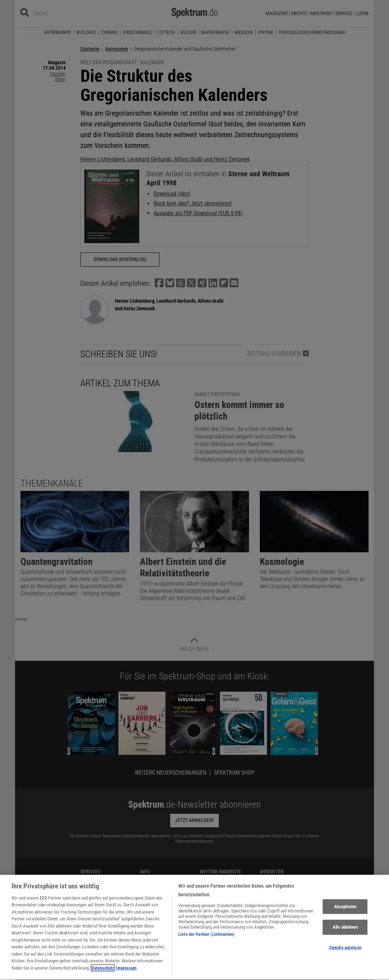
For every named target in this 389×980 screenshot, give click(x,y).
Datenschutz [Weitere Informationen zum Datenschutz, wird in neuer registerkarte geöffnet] (103, 972)
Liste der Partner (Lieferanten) (206, 938)
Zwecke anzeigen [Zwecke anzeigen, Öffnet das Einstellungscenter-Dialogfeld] (345, 951)
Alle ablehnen (345, 931)
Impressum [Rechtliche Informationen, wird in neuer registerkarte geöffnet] (126, 972)
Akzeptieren (345, 910)
